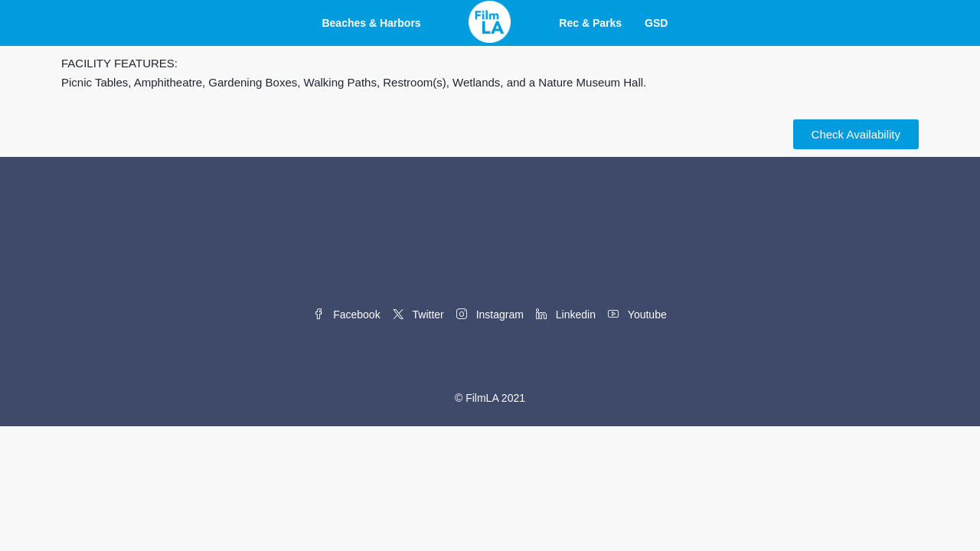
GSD (656, 23)
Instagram (490, 315)
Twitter (418, 315)
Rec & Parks (590, 23)
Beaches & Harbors (371, 23)
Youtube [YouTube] (637, 315)
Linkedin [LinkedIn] (566, 315)
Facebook (346, 315)
